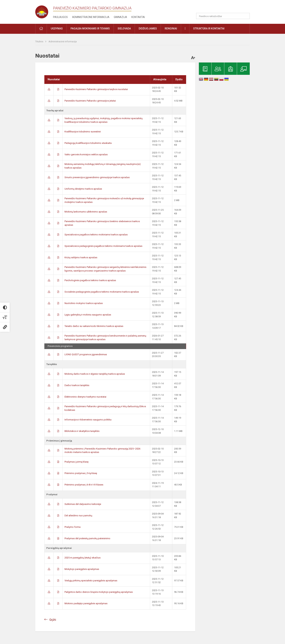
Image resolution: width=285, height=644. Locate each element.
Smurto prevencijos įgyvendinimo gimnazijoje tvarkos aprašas (97, 177)
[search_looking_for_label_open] (246, 16)
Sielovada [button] (124, 29)
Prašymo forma (73, 527)
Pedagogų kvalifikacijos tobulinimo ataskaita (88, 143)
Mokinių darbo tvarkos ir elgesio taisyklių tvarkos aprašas (95, 374)
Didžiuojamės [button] (148, 29)
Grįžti (53, 620)
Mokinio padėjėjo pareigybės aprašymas (86, 603)
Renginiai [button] (171, 29)
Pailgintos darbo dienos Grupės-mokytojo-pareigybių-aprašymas (99, 592)
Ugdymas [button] (57, 29)
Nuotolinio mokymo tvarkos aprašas (84, 303)
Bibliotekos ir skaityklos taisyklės (82, 431)
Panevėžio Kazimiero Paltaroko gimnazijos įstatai (90, 101)
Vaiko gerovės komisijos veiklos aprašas (86, 154)
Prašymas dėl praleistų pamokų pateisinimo (87, 538)
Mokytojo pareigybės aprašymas (82, 569)
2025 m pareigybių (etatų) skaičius (83, 558)
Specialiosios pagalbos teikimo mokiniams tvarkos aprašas (96, 235)
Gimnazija (120, 17)
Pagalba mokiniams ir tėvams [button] (90, 29)
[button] (225, 8)
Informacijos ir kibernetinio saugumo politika (88, 420)
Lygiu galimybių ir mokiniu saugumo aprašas (88, 315)
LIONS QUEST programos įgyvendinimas (86, 354)
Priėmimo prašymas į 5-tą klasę (81, 473)
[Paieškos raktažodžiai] (223, 16)
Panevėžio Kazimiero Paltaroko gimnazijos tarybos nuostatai (96, 89)
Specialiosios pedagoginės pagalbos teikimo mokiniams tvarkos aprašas (103, 246)
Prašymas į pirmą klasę (77, 462)
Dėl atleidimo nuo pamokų (78, 516)
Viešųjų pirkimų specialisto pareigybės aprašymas (91, 581)
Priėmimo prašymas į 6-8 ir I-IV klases (84, 485)
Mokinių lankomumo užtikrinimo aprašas (86, 212)
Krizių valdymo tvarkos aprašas (81, 257)
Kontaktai (138, 17)
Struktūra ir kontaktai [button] (209, 29)
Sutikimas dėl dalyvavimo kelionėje (83, 504)
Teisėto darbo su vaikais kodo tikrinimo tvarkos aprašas (94, 326)
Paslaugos (60, 17)
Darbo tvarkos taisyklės (77, 385)
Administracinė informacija (91, 17)
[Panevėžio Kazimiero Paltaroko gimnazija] (44, 11)
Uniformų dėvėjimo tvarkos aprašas (83, 189)
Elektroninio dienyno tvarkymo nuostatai (85, 397)
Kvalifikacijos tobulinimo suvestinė (83, 132)
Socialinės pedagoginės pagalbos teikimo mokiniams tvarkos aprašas (102, 292)
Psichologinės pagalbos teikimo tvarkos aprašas (90, 280)
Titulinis (40, 41)
